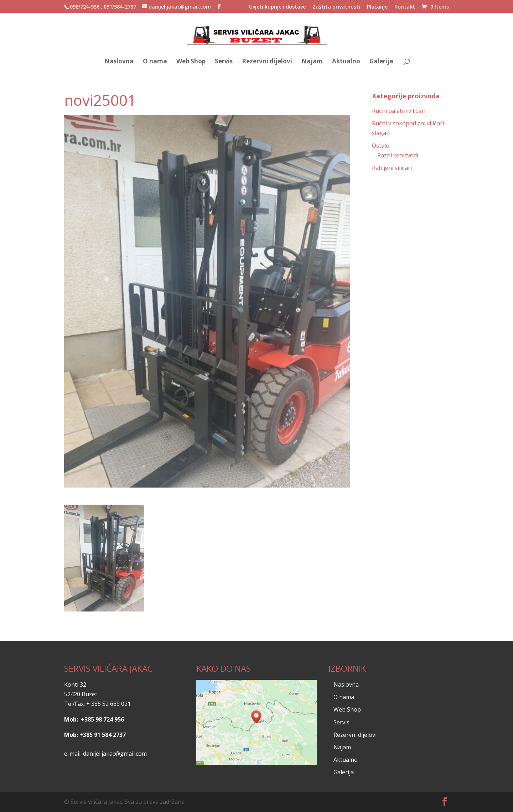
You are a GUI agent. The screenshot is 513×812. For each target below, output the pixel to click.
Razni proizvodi (398, 155)
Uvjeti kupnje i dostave (277, 7)
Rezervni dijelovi (267, 62)
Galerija (381, 62)
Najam (312, 62)
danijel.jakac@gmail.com (115, 754)
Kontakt (405, 7)
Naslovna (119, 62)
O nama (155, 62)
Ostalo (381, 146)
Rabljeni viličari (392, 168)
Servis (224, 62)
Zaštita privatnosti (336, 7)
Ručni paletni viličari (399, 111)
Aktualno (346, 62)
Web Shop (191, 62)
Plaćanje (377, 7)
